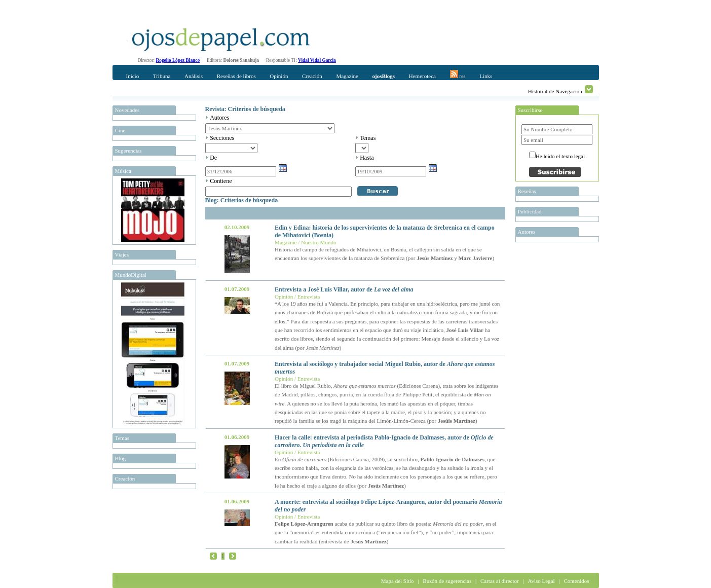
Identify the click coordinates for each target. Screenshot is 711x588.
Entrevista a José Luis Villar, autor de (344, 289)
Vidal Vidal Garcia (317, 60)
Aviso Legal (541, 581)
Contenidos (576, 581)
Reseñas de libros (236, 76)
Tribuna (162, 76)
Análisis (194, 76)
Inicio (133, 76)
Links (486, 76)
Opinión (279, 76)
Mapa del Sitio (398, 581)
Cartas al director (500, 581)
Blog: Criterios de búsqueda (242, 200)
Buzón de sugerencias (447, 581)
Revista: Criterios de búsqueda (245, 109)
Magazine (347, 76)
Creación (312, 76)
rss (458, 75)
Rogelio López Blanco (178, 60)
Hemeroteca (422, 76)
